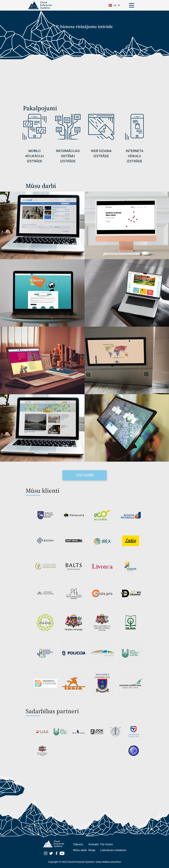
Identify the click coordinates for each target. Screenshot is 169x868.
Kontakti (94, 844)
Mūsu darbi (80, 850)
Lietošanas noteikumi (113, 850)
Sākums (78, 844)
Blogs (92, 850)
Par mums (107, 844)
